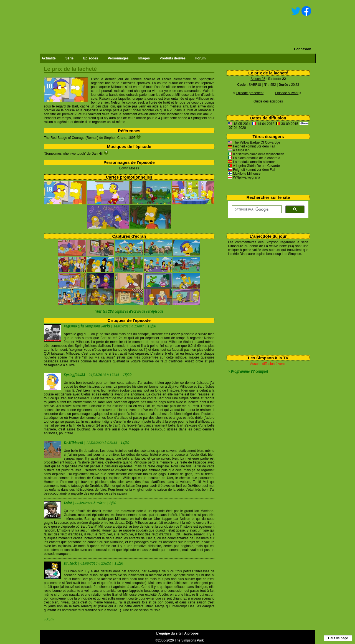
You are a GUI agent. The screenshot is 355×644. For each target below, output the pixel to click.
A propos (191, 633)
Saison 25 (258, 79)
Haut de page (338, 638)
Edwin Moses (129, 168)
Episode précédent (250, 93)
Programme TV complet (249, 372)
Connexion (303, 49)
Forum (200, 58)
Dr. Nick (71, 563)
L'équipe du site (169, 633)
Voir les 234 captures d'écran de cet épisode (129, 312)
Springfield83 (75, 375)
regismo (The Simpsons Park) (87, 326)
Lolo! (68, 503)
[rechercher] (256, 209)
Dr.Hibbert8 (74, 443)
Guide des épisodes (268, 101)
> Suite (49, 620)
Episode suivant (287, 93)
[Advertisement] (266, 304)
